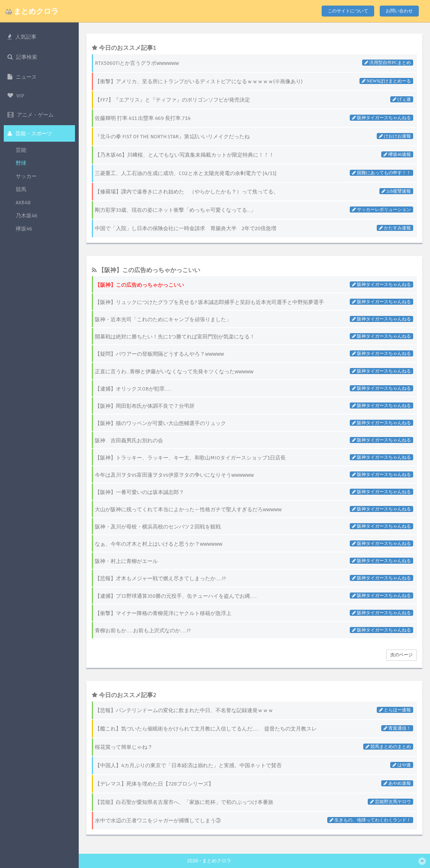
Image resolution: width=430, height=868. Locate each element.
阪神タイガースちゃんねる (383, 284)
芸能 (21, 152)
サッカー (26, 178)
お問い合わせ (399, 11)
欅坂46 (24, 231)
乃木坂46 (27, 218)
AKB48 (23, 204)
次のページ (402, 655)
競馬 (21, 191)
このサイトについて (348, 11)
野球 (21, 165)
